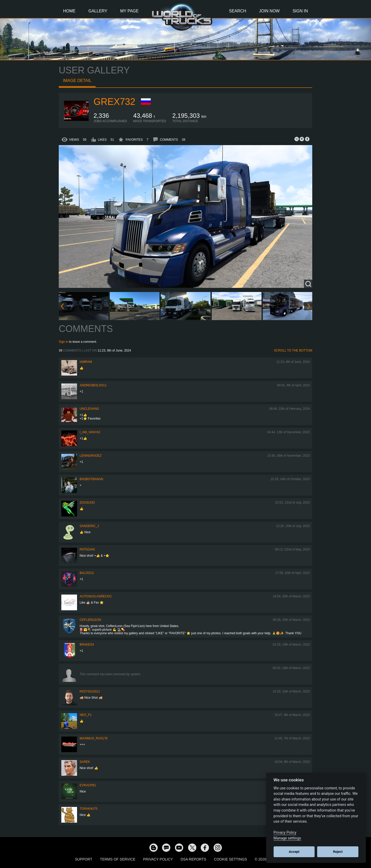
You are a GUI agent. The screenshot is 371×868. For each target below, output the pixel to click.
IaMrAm (86, 362)
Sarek (85, 762)
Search (238, 11)
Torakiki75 (88, 809)
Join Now (269, 11)
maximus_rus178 (94, 738)
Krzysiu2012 (90, 691)
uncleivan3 (89, 409)
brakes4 (87, 645)
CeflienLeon (90, 620)
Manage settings (287, 838)
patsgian (87, 549)
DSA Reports (193, 859)
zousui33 (87, 503)
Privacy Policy (158, 859)
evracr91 (88, 785)
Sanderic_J (89, 526)
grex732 (114, 102)
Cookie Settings (230, 859)
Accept (294, 852)
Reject (338, 852)
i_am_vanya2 (90, 432)
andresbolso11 (93, 385)
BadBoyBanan (91, 479)
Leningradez (91, 456)
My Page (129, 11)
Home (69, 11)
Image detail (77, 81)
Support (84, 859)
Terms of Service (118, 859)
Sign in (64, 342)
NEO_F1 (86, 715)
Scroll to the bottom (293, 350)
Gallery (98, 11)
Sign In (300, 11)
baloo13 (87, 573)
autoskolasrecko (96, 596)
